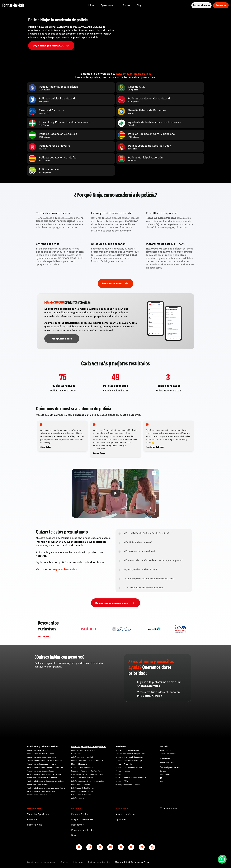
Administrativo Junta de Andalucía (41, 771)
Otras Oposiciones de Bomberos (128, 785)
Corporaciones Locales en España (40, 795)
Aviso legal (78, 862)
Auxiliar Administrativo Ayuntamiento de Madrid (46, 788)
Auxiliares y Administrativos (43, 746)
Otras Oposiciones (170, 767)
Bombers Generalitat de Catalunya (129, 761)
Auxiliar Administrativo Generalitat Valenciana (45, 781)
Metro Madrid (165, 775)
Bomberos (121, 746)
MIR (161, 781)
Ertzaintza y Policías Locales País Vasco (87, 771)
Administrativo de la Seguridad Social (42, 757)
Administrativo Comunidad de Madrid (42, 764)
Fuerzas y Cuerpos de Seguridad (89, 746)
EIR (161, 778)
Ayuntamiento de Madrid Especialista (130, 754)
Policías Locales (78, 798)
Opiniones (121, 819)
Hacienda (165, 759)
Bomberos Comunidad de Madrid (128, 750)
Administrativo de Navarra (37, 785)
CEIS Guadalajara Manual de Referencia (131, 778)
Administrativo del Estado (37, 750)
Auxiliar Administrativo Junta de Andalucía (44, 774)
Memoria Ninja (35, 825)
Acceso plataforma (125, 814)
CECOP (118, 774)
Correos (163, 771)
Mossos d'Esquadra (79, 764)
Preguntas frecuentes (82, 819)
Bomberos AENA (122, 781)
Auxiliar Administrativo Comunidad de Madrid (45, 768)
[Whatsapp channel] (152, 847)
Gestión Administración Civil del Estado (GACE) (46, 761)
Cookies (64, 862)
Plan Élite (32, 819)
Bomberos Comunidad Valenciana (129, 768)
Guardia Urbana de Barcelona (83, 768)
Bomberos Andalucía (124, 764)
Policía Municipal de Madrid (82, 757)
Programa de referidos (83, 830)
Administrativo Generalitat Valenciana (42, 778)
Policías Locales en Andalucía (83, 778)
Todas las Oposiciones (39, 814)
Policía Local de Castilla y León (83, 788)
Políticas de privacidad (99, 862)
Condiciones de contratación (41, 862)
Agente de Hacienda (167, 763)
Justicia (164, 746)
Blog (74, 835)
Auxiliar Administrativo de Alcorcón (41, 791)
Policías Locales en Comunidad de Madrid (87, 761)
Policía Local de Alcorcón (81, 795)
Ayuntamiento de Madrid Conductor (130, 757)
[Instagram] (89, 847)
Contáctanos (171, 809)
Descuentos (78, 825)
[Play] (115, 493)
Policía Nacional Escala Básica (83, 750)
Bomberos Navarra (123, 771)
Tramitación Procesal (168, 754)
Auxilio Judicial (166, 750)
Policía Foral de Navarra (81, 785)
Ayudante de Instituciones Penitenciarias (87, 774)
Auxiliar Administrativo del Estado (41, 754)
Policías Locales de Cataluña (82, 791)
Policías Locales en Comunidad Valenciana (88, 781)
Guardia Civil (76, 754)
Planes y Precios (80, 814)
